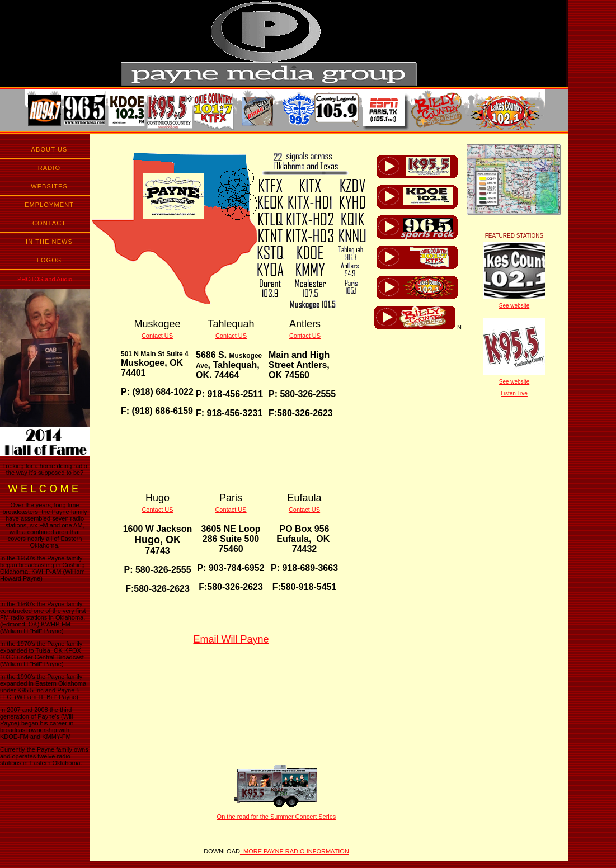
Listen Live (514, 393)
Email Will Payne (231, 639)
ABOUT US (50, 149)
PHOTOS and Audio (45, 279)
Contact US (157, 336)
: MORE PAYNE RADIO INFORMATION (295, 851)
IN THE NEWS (49, 242)
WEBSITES (49, 186)
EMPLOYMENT (49, 205)
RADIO (49, 168)
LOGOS (50, 260)
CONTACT (49, 223)
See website (514, 306)
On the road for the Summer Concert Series (277, 817)
